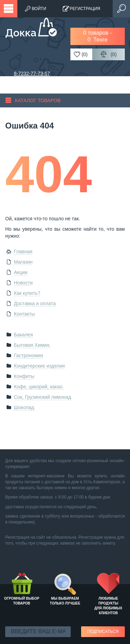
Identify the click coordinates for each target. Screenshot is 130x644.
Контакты (24, 314)
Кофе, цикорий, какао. (39, 387)
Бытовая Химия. (32, 345)
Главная (23, 252)
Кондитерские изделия (39, 366)
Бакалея (23, 335)
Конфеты (24, 376)
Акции (21, 272)
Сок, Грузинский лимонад (42, 397)
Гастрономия (28, 355)
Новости (23, 283)
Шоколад (24, 407)
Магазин (23, 262)
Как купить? (27, 293)
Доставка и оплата (35, 303)
